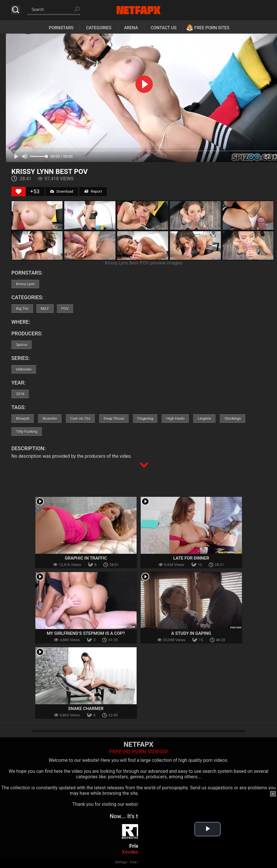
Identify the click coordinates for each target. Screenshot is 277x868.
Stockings (233, 419)
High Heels (175, 419)
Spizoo (22, 345)
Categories (99, 28)
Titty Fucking (27, 432)
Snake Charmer (86, 709)
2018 (20, 394)
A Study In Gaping (191, 633)
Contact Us (163, 28)
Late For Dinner (191, 558)
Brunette (50, 419)
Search (15, 10)
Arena (131, 28)
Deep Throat (114, 419)
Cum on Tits (80, 419)
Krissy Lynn (25, 284)
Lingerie (204, 419)
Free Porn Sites (212, 28)
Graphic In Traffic (86, 558)
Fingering (145, 419)
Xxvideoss (132, 852)
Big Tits (22, 309)
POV (65, 309)
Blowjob (23, 419)
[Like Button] (19, 192)
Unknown (24, 369)
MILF (45, 309)
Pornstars (61, 28)
